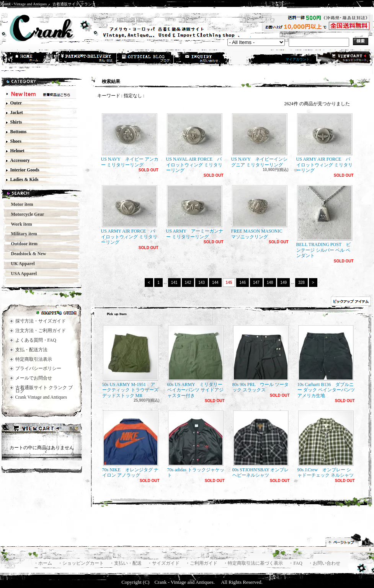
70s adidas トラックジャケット (196, 444)
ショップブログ (145, 59)
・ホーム (43, 563)
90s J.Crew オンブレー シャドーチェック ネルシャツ (326, 444)
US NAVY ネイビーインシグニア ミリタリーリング (260, 140)
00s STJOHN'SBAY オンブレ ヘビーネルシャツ (261, 444)
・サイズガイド (164, 563)
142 (188, 283)
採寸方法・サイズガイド (41, 321)
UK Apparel (21, 264)
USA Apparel (22, 274)
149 (283, 283)
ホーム (31, 59)
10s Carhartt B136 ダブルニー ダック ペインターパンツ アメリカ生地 (326, 362)
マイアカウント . (299, 59)
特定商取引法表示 (34, 359)
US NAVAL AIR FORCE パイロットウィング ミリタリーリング (194, 143)
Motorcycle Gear (25, 214)
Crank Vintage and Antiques (41, 397)
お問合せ (203, 59)
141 (174, 283)
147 (256, 283)
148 (270, 283)
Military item (22, 234)
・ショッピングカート (81, 563)
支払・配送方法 (88, 59)
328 (301, 283)
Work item (19, 224)
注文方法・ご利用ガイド (41, 331)
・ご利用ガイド (202, 563)
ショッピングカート (344, 58)
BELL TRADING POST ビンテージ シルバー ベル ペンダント (325, 222)
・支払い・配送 (126, 563)
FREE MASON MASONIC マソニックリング (260, 212)
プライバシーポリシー (38, 368)
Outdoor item (22, 244)
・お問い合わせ (324, 563)
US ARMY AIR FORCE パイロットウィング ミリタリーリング (325, 143)
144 (215, 283)
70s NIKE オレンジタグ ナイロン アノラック (131, 444)
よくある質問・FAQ (36, 340)
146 (243, 283)
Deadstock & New (26, 254)
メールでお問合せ (34, 378)
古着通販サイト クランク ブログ (44, 389)
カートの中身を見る (42, 429)
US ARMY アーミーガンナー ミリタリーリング (195, 212)
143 (202, 283)
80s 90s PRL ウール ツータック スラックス (261, 359)
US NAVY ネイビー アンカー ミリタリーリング (130, 140)
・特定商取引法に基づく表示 (254, 563)
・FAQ (296, 563)
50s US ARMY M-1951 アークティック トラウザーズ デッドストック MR (131, 362)
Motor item (20, 204)
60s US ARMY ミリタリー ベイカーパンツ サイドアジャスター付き (196, 362)
